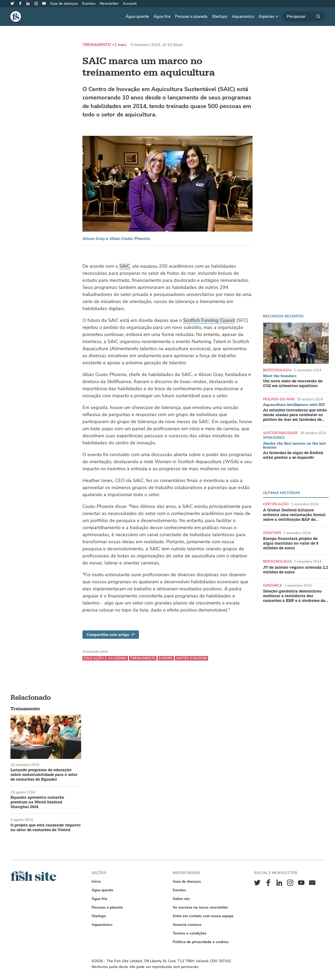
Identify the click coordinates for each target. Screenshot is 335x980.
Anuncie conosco (187, 925)
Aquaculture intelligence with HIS (294, 405)
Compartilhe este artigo (111, 635)
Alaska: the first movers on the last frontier (294, 446)
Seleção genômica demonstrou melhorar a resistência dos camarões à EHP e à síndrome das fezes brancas (295, 596)
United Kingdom (192, 658)
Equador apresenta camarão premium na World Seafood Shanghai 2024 (37, 802)
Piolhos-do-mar (279, 399)
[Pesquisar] (304, 16)
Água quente (137, 16)
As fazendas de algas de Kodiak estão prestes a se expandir (293, 455)
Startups (220, 16)
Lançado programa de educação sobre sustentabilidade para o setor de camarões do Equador (44, 775)
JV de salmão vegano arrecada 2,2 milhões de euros (295, 570)
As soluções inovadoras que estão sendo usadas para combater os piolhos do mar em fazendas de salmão (295, 415)
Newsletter (109, 4)
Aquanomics (243, 16)
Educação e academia (105, 658)
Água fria (162, 16)
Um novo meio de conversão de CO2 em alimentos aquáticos (293, 384)
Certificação (276, 504)
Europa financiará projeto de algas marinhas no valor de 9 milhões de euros (291, 544)
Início (96, 881)
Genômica (273, 586)
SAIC (125, 266)
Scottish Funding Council (209, 320)
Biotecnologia (277, 370)
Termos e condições (190, 933)
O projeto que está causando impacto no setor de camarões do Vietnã (46, 828)
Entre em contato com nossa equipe (203, 916)
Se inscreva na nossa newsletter (200, 907)
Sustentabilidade (280, 433)
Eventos (89, 4)
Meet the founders (280, 376)
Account (130, 4)
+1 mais (119, 45)
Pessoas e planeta (191, 16)
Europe (166, 658)
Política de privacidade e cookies (201, 942)
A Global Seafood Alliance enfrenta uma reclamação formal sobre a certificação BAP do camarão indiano (294, 515)
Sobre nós (181, 899)
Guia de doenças (64, 4)
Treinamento (97, 45)
